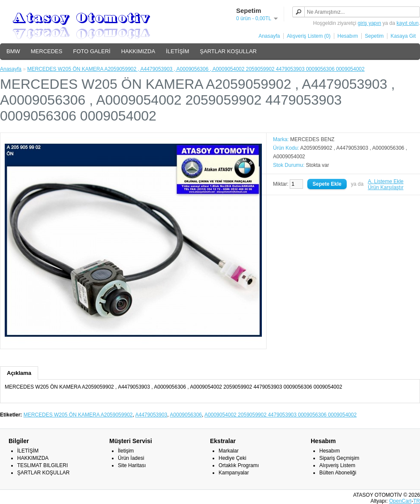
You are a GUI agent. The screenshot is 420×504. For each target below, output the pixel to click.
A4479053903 (151, 415)
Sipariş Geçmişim (339, 458)
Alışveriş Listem (337, 465)
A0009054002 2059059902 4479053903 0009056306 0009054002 (280, 415)
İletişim (126, 451)
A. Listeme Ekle (385, 181)
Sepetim (374, 36)
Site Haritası (132, 465)
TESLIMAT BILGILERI (42, 465)
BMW (13, 51)
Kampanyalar (234, 473)
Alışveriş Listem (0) (309, 36)
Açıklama (19, 373)
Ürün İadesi (131, 458)
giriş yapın (370, 23)
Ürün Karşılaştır (385, 187)
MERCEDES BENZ (312, 139)
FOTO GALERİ (91, 51)
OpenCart (400, 501)
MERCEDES (47, 51)
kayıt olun (407, 23)
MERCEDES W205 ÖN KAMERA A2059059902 (78, 415)
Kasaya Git (403, 36)
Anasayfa (269, 36)
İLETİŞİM (177, 51)
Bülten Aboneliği (338, 473)
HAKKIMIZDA (138, 51)
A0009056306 (186, 415)
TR (417, 501)
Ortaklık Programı (239, 465)
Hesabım (348, 36)
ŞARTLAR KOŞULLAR (228, 51)
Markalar (229, 451)
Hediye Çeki (232, 458)
